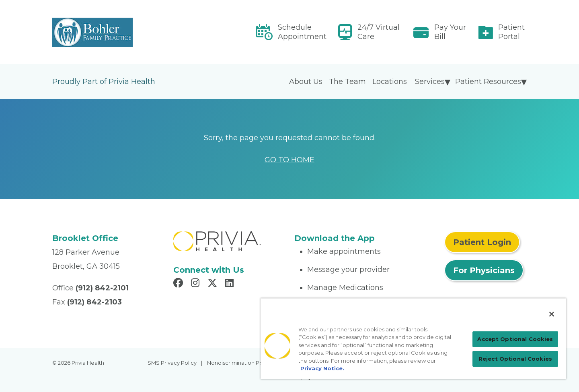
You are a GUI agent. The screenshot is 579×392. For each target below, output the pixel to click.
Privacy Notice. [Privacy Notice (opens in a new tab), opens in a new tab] (322, 368)
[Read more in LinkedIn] (231, 284)
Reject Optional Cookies (515, 359)
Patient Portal (511, 32)
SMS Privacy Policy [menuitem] (172, 363)
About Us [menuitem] (306, 82)
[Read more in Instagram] (196, 284)
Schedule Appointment (302, 32)
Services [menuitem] (430, 82)
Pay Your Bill (450, 32)
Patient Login (482, 242)
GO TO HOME (289, 160)
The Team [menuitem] (347, 82)
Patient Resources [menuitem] (488, 82)
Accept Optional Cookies (515, 339)
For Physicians (484, 270)
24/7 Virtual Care (379, 32)
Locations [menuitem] (390, 82)
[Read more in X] (214, 284)
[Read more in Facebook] (179, 284)
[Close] (552, 314)
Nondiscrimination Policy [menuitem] (239, 363)
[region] (413, 339)
